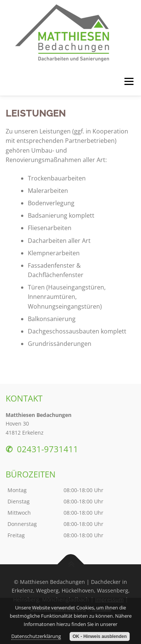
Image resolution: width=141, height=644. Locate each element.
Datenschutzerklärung (36, 636)
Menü (128, 81)
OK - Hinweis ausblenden (100, 636)
